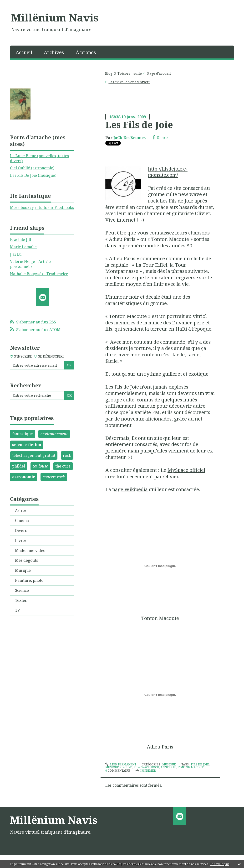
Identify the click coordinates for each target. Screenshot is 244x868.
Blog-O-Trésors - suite (123, 73)
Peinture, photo (29, 580)
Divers (21, 530)
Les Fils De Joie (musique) (33, 175)
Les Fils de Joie (139, 125)
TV (18, 610)
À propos (86, 52)
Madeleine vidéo (30, 551)
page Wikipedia (130, 489)
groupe (126, 767)
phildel (19, 466)
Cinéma (22, 520)
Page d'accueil (159, 73)
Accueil (24, 52)
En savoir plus (219, 864)
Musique (23, 570)
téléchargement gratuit (34, 455)
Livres (21, 541)
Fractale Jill (20, 239)
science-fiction (27, 445)
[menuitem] (24, 52)
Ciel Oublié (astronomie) (32, 168)
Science (22, 590)
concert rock (54, 477)
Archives (54, 52)
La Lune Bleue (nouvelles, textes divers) (39, 158)
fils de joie (200, 764)
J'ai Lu (16, 254)
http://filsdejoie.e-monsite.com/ (168, 172)
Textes (21, 600)
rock (67, 455)
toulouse (40, 466)
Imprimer (146, 771)
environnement (54, 434)
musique (112, 767)
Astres (21, 510)
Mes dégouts (26, 560)
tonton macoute (192, 767)
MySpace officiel (186, 470)
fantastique (23, 434)
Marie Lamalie (23, 247)
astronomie (24, 477)
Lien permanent (121, 764)
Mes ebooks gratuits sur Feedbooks (42, 208)
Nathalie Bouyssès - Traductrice (39, 274)
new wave (142, 767)
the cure (63, 466)
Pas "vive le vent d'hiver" (129, 82)
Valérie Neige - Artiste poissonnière (30, 264)
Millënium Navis (55, 17)
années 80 (168, 767)
